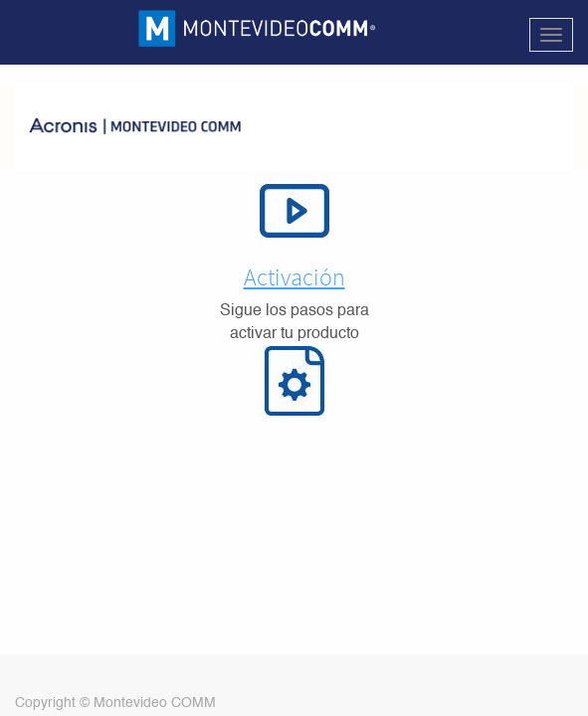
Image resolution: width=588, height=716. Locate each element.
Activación (294, 277)
